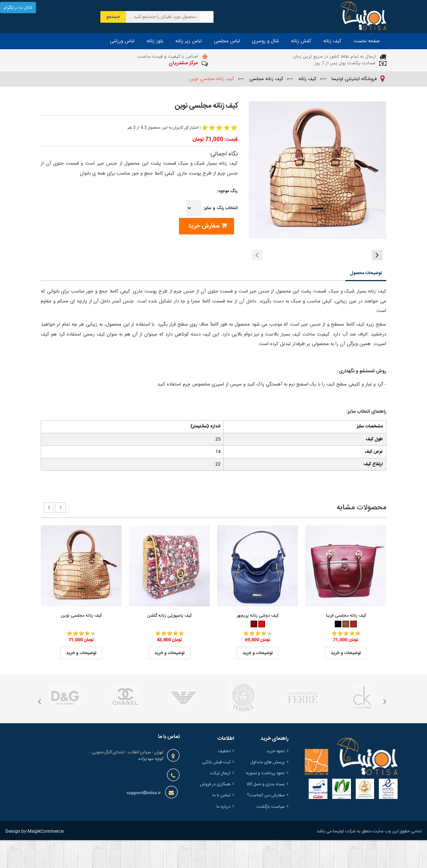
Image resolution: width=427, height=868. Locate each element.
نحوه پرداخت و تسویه (265, 801)
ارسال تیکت (220, 801)
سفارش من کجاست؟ (266, 823)
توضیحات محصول (366, 301)
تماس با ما (221, 823)
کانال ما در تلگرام (18, 8)
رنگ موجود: (227, 191)
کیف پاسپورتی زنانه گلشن (169, 643)
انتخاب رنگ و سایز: (212, 208)
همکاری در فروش (215, 812)
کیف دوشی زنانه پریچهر (258, 643)
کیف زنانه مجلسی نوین (81, 643)
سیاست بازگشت (271, 835)
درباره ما (223, 835)
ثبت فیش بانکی (216, 790)
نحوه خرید (276, 779)
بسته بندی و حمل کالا (266, 812)
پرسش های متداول (268, 790)
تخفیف (224, 779)
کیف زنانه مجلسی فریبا (346, 643)
